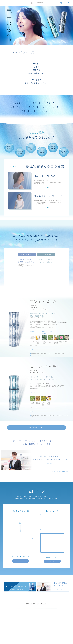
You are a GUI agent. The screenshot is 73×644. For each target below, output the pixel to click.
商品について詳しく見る (36, 428)
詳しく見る (21, 562)
